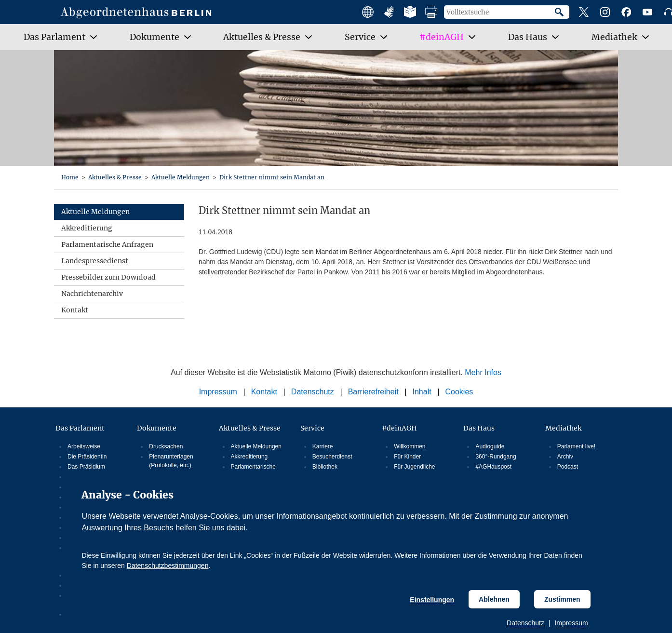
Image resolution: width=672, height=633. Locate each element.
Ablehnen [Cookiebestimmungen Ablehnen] (494, 599)
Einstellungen (432, 600)
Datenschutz (525, 623)
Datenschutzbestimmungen (168, 566)
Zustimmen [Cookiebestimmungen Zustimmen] (562, 599)
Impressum (571, 623)
